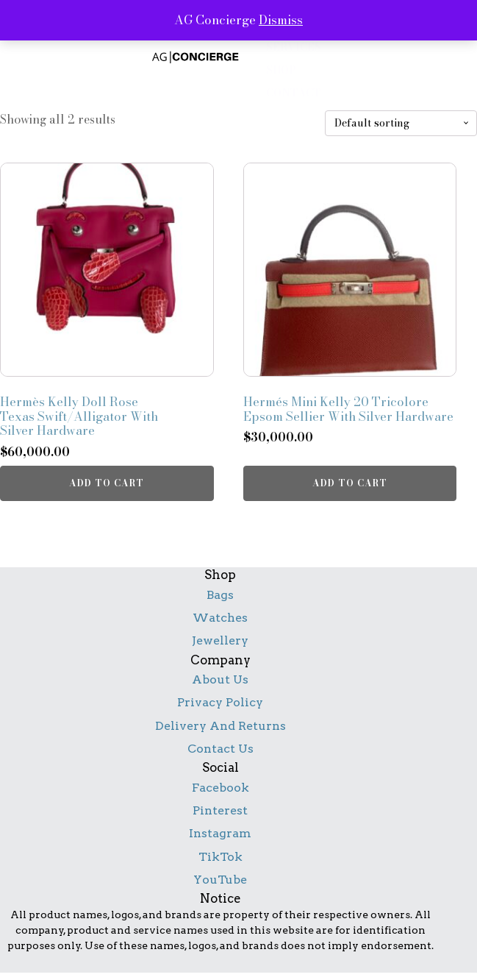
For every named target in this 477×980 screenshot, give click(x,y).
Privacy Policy (220, 702)
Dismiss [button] (281, 20)
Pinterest (220, 810)
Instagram (220, 833)
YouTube (220, 880)
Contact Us (220, 749)
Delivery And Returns (220, 726)
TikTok (220, 857)
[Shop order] (401, 123)
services (294, 47)
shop (281, 70)
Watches (220, 618)
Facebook (220, 788)
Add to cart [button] (107, 483)
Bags (220, 595)
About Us (220, 679)
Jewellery (220, 640)
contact (294, 93)
